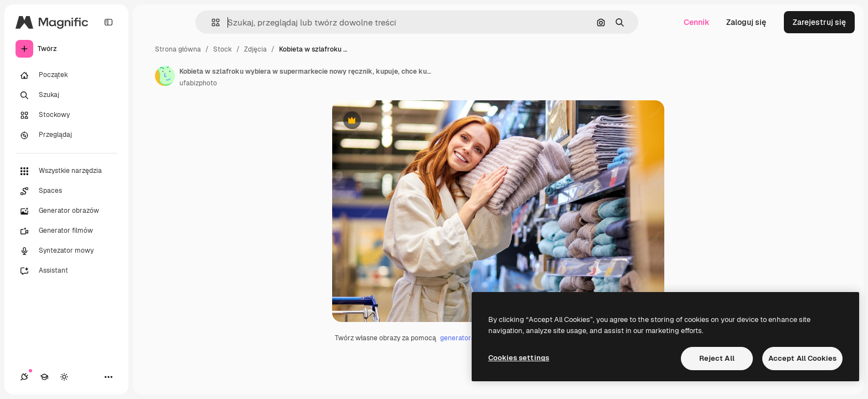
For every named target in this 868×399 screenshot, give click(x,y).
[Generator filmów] (66, 231)
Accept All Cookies (802, 358)
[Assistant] (66, 271)
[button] (211, 22)
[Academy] (44, 377)
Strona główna (178, 49)
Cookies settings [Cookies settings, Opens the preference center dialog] (519, 358)
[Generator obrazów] (66, 211)
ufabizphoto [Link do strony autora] (198, 83)
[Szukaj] (66, 95)
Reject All (717, 358)
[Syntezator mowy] (66, 251)
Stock (223, 49)
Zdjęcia (255, 49)
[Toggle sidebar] (108, 22)
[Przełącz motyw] (64, 377)
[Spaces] (66, 191)
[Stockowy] (66, 115)
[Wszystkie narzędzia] (66, 171)
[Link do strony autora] (165, 76)
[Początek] (66, 75)
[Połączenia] (24, 377)
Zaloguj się (746, 22)
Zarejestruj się (819, 22)
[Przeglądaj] (66, 135)
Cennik (697, 22)
